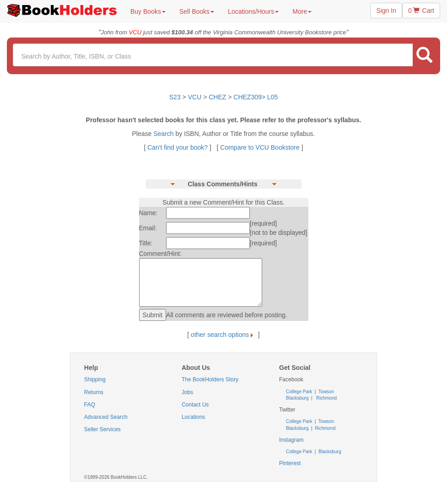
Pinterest (290, 463)
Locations (193, 417)
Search (164, 134)
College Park (300, 392)
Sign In (386, 11)
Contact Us (195, 405)
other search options (223, 335)
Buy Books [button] (148, 11)
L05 (272, 97)
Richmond (326, 398)
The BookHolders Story (210, 379)
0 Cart (421, 11)
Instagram (291, 440)
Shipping (95, 379)
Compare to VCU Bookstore (260, 147)
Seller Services (102, 429)
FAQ (90, 405)
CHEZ (217, 97)
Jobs (187, 392)
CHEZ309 (247, 97)
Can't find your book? (178, 147)
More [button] (302, 11)
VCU (196, 97)
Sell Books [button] (197, 11)
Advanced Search (106, 417)
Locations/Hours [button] (253, 11)
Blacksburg (297, 398)
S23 (175, 97)
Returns (94, 392)
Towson (326, 392)
